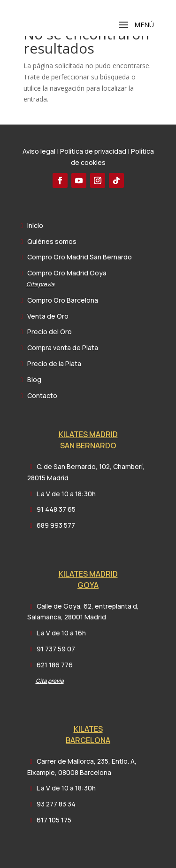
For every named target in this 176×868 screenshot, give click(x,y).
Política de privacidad (93, 151)
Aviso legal (39, 151)
